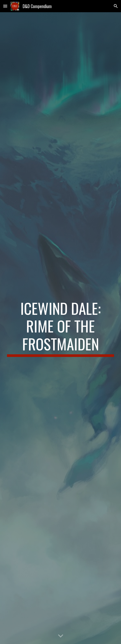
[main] (60, 328)
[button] (5, 6)
